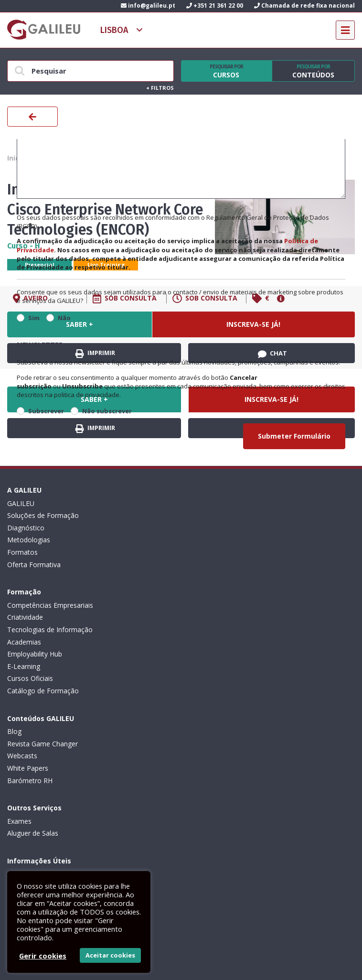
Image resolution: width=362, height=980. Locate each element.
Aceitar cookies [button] (110, 955)
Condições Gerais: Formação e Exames (68, 719)
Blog (14, 630)
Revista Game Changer (43, 642)
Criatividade (199, 515)
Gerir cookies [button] (43, 956)
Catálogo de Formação (217, 589)
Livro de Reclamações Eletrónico (58, 744)
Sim (34, 318)
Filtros (160, 88)
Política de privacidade (42, 731)
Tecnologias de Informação (224, 528)
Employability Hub (208, 552)
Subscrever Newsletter (57, 846)
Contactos (23, 805)
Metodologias (29, 540)
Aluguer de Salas (207, 642)
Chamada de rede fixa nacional (304, 5)
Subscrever (46, 411)
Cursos (226, 71)
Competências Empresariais (224, 503)
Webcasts (22, 654)
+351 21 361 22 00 (215, 5)
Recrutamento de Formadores (54, 792)
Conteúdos (314, 71)
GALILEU (21, 503)
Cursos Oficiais (204, 576)
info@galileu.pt (148, 5)
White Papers (28, 666)
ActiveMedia (192, 963)
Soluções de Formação (43, 515)
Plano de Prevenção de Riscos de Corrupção (76, 768)
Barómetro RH (30, 678)
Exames (193, 630)
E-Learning (197, 565)
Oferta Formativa (34, 565)
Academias (198, 540)
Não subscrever (107, 411)
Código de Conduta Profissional (56, 756)
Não (64, 318)
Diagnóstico (26, 528)
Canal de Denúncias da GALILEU (57, 781)
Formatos (22, 552)
